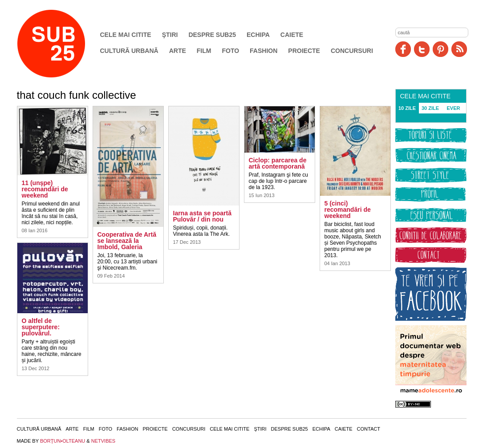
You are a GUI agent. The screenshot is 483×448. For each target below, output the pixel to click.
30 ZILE (430, 108)
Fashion (264, 51)
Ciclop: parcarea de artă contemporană (278, 163)
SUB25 (61, 44)
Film (204, 51)
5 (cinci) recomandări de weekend (348, 210)
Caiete (292, 35)
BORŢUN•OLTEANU (63, 441)
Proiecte (304, 51)
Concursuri (352, 51)
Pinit (440, 49)
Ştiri (170, 35)
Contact (369, 429)
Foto (230, 51)
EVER (454, 108)
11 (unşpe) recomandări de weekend (45, 189)
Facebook (403, 49)
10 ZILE (407, 108)
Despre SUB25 (212, 35)
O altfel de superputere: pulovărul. (41, 327)
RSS (459, 49)
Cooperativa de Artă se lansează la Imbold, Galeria (127, 241)
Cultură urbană (129, 51)
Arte (178, 51)
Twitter (422, 49)
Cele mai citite (126, 35)
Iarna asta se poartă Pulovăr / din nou (203, 216)
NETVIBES (103, 441)
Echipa (258, 35)
